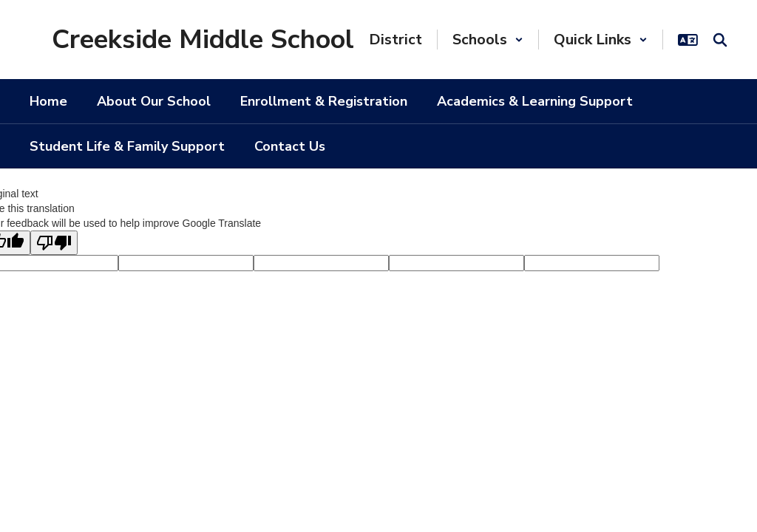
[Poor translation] (54, 243)
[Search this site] (720, 40)
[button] (488, 40)
